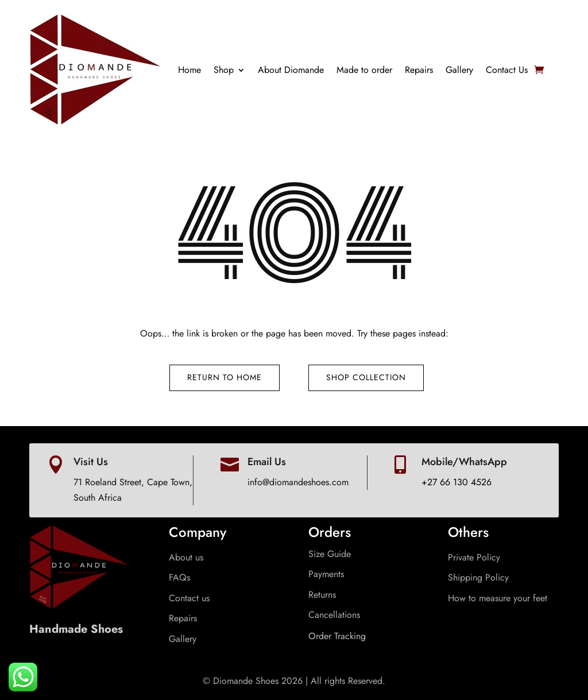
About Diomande (291, 70)
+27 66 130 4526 (457, 482)
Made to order (364, 70)
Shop (224, 70)
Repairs (419, 70)
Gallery (459, 70)
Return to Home (225, 377)
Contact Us (507, 70)
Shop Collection (366, 377)
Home (189, 70)
